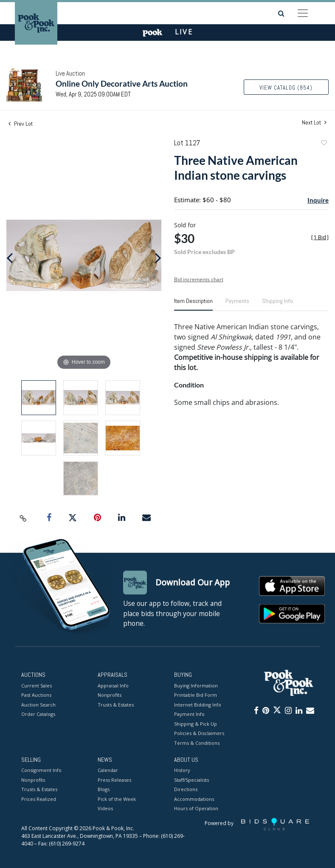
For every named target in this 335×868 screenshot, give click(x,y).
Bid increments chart (199, 279)
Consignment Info (41, 770)
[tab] (193, 304)
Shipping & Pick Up (196, 724)
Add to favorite (324, 144)
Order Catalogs (38, 714)
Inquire (318, 200)
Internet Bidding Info (198, 705)
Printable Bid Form (196, 695)
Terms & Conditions (197, 743)
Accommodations (194, 799)
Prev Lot (21, 124)
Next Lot (314, 123)
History (182, 770)
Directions (186, 790)
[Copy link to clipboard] (23, 518)
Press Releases (114, 780)
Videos (105, 809)
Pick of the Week (117, 799)
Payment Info (189, 714)
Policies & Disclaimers (199, 733)
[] (320, 237)
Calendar (108, 770)
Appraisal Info (113, 686)
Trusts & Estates (116, 705)
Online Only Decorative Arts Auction (122, 83)
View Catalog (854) (286, 88)
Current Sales (37, 686)
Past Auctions (36, 695)
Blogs (104, 790)
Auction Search (38, 705)
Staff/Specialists (191, 780)
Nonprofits (110, 695)
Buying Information (196, 686)
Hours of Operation (196, 809)
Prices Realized (39, 799)
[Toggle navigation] (303, 13)
